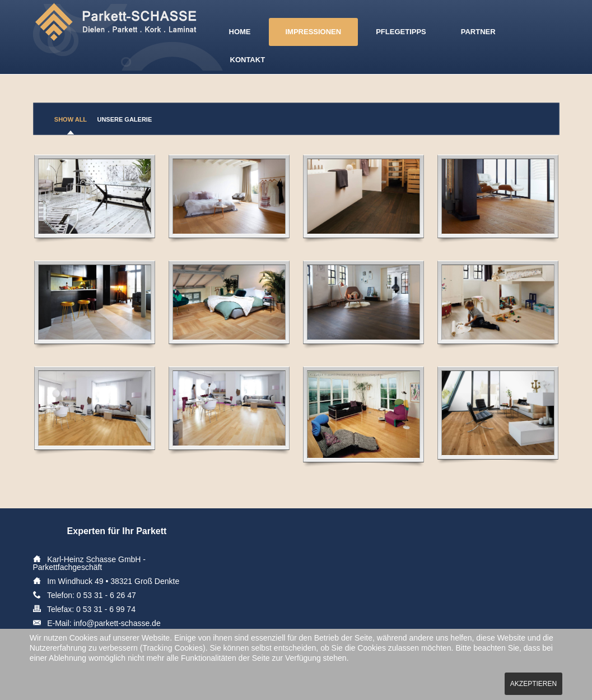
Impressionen (314, 32)
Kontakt (248, 60)
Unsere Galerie (124, 119)
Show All (71, 119)
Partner (478, 32)
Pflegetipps (401, 32)
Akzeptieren (533, 684)
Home (240, 32)
